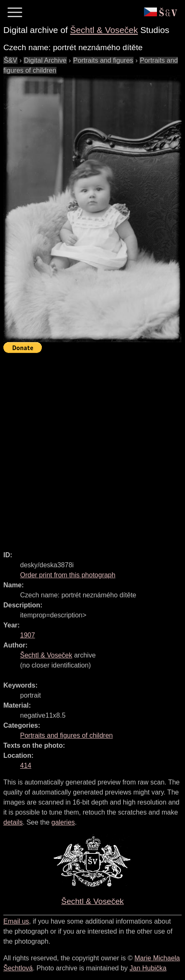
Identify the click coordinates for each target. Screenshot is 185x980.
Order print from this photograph (68, 575)
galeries (63, 822)
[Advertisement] (92, 448)
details (13, 822)
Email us (16, 921)
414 (26, 765)
